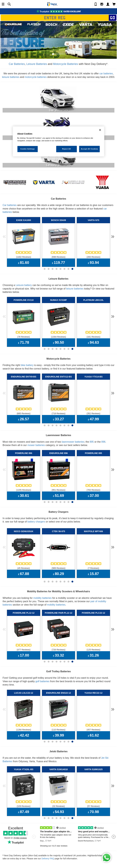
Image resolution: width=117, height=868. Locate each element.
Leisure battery (24, 281)
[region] (59, 141)
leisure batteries (11, 77)
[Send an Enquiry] (102, 4)
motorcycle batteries (36, 77)
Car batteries (10, 205)
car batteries (106, 74)
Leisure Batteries (37, 64)
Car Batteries (17, 64)
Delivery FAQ (48, 827)
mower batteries (36, 433)
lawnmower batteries (73, 430)
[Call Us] (96, 4)
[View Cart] (114, 4)
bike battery (27, 357)
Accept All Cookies (89, 149)
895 (92, 430)
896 (103, 430)
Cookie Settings (28, 149)
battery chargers (36, 506)
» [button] (113, 235)
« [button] (4, 235)
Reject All (67, 149)
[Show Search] (9, 4)
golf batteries (42, 658)
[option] (59, 40)
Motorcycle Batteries (66, 64)
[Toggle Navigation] (3, 4)
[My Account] (108, 4)
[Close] (100, 130)
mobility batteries (42, 578)
